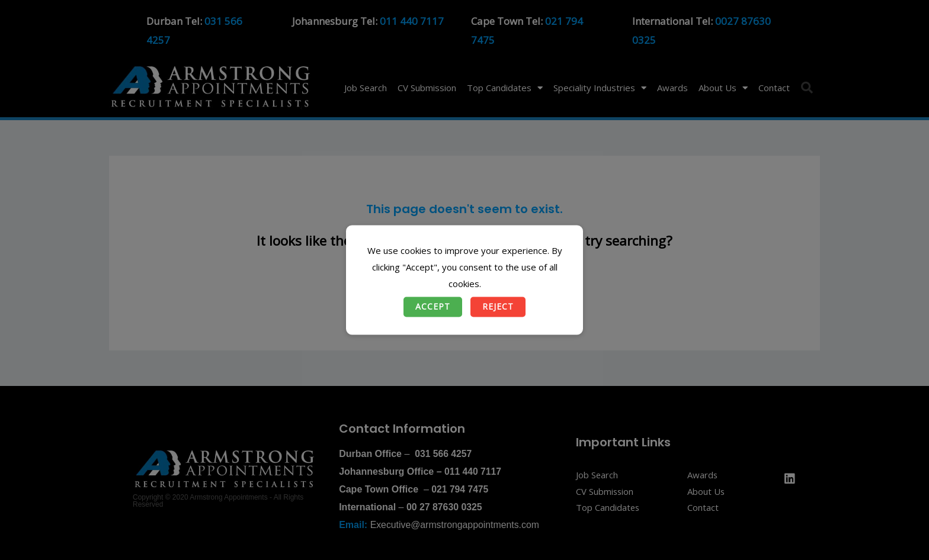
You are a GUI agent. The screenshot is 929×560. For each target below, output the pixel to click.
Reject (498, 307)
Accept (433, 307)
